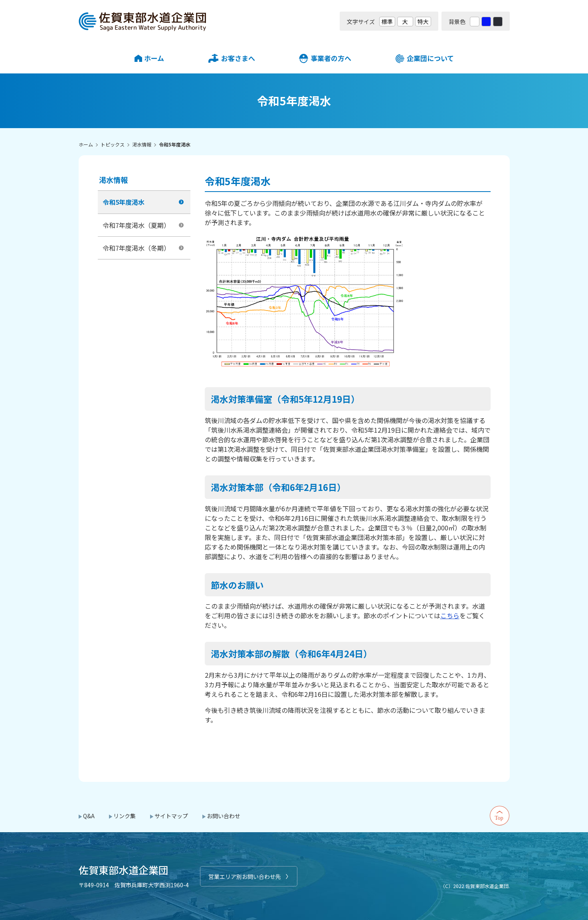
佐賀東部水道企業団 (143, 21)
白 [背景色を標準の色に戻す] (475, 22)
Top (500, 816)
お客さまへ (238, 58)
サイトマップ (171, 816)
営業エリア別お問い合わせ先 (245, 876)
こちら (450, 615)
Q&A (89, 816)
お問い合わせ (224, 816)
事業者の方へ (331, 58)
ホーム (154, 58)
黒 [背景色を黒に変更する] (498, 22)
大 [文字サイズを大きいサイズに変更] (405, 22)
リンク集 (125, 816)
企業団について (430, 58)
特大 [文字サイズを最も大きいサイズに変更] (423, 22)
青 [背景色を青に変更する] (486, 22)
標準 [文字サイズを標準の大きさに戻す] (387, 22)
